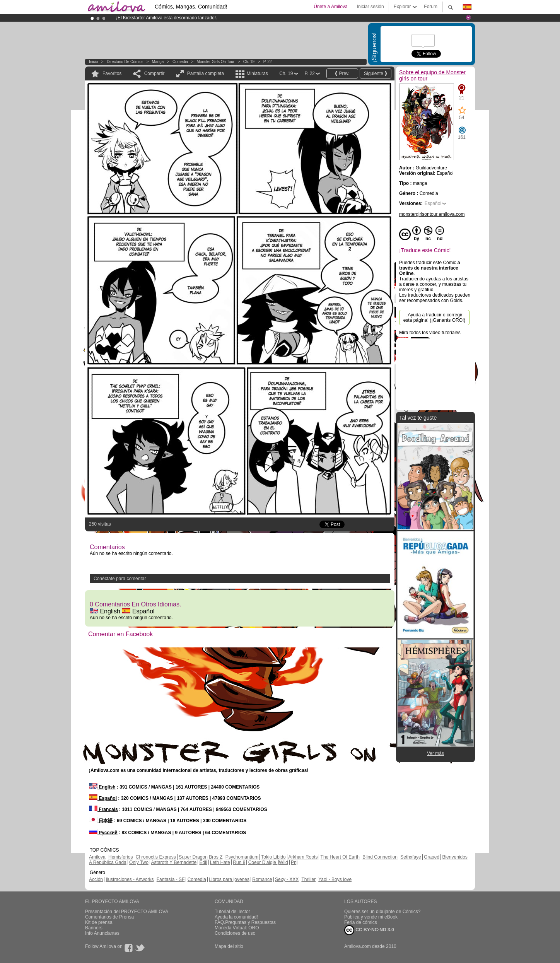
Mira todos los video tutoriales (430, 333)
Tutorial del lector (232, 912)
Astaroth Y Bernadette (174, 862)
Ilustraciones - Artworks (130, 879)
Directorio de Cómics (125, 62)
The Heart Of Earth (340, 857)
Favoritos (112, 73)
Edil (203, 862)
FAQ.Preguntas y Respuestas (245, 922)
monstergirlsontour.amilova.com (432, 214)
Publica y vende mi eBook (371, 917)
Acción (96, 879)
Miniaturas (257, 73)
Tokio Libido (273, 857)
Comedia (180, 62)
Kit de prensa (99, 922)
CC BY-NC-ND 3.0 (369, 930)
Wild (283, 862)
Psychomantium (242, 857)
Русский (103, 833)
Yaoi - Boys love (335, 879)
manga (158, 62)
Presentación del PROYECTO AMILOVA (127, 912)
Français (103, 809)
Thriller (308, 879)
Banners (94, 928)
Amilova (97, 857)
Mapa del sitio (229, 946)
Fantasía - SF (171, 879)
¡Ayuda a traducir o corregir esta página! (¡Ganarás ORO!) (435, 318)
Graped (432, 857)
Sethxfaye (411, 857)
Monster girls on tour (216, 62)
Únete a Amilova (330, 7)
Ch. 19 (249, 62)
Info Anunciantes (102, 933)
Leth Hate (220, 862)
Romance (262, 879)
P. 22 (268, 62)
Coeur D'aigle (263, 862)
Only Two (139, 862)
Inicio (93, 62)
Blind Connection (380, 857)
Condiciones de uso (235, 933)
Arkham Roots (303, 857)
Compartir (155, 73)
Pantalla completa (206, 73)
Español (138, 611)
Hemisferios (120, 857)
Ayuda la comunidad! (236, 917)
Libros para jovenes (229, 879)
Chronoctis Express (156, 857)
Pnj (294, 862)
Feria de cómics (361, 922)
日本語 (101, 821)
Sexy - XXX (287, 879)
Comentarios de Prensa (109, 917)
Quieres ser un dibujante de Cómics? (382, 912)
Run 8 (239, 862)
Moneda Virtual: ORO (237, 928)
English (105, 611)
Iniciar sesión (370, 7)
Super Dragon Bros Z (201, 857)
